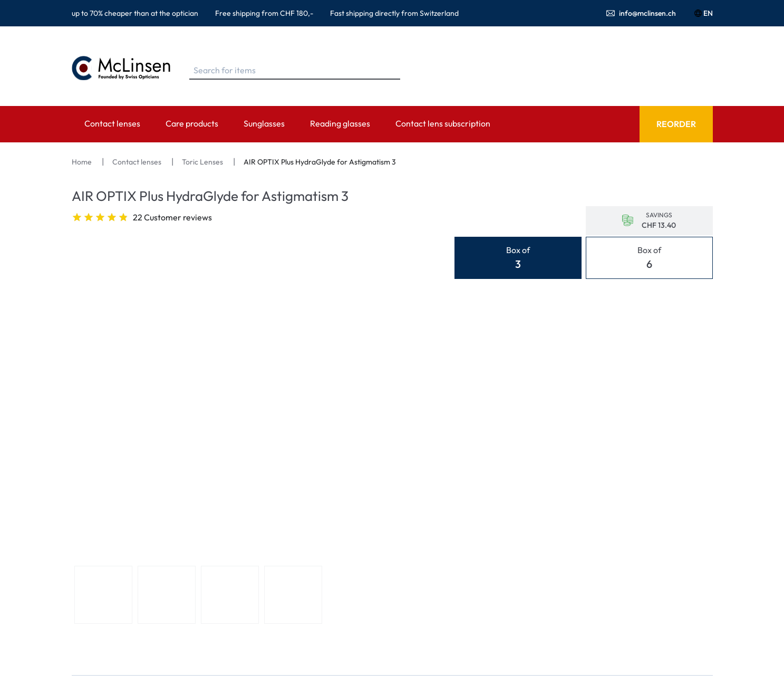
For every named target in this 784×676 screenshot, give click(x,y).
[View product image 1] (103, 595)
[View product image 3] (230, 595)
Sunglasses (264, 123)
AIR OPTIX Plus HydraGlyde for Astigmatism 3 (320, 162)
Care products (192, 123)
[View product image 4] (293, 595)
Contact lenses (112, 123)
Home (83, 162)
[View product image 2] (167, 595)
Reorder (676, 124)
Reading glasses (340, 123)
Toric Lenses (203, 162)
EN (703, 13)
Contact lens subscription (443, 123)
